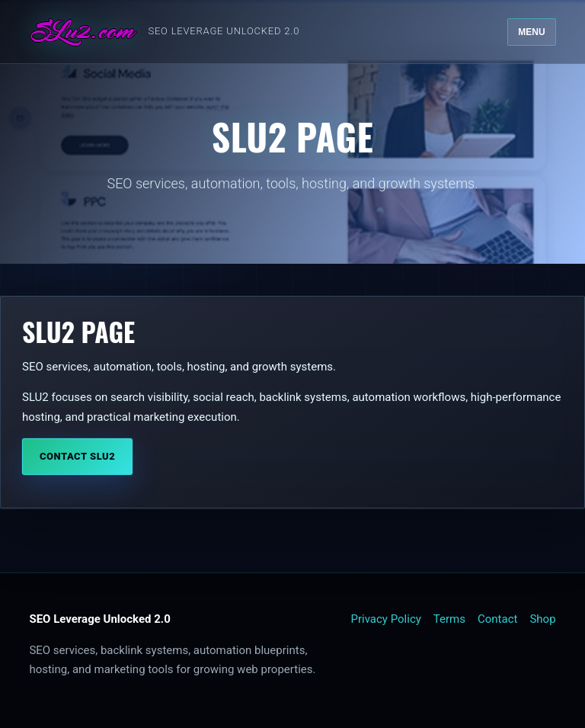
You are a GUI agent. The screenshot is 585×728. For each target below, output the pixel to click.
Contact (497, 619)
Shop (542, 619)
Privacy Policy (386, 619)
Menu (531, 32)
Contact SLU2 (77, 456)
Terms (449, 619)
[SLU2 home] (164, 32)
